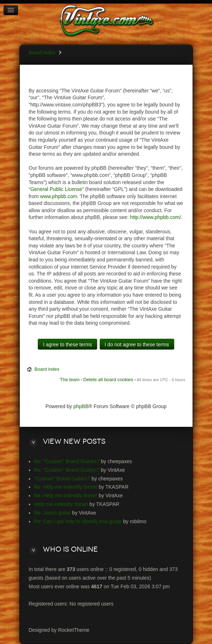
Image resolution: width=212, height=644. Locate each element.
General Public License (56, 189)
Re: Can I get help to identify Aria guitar (78, 521)
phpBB (81, 406)
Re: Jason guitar (53, 513)
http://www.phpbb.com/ (155, 217)
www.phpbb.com (58, 196)
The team (70, 380)
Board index (42, 52)
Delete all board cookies (108, 380)
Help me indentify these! (61, 504)
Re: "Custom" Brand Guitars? (67, 461)
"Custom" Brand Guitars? (62, 479)
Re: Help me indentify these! (66, 487)
